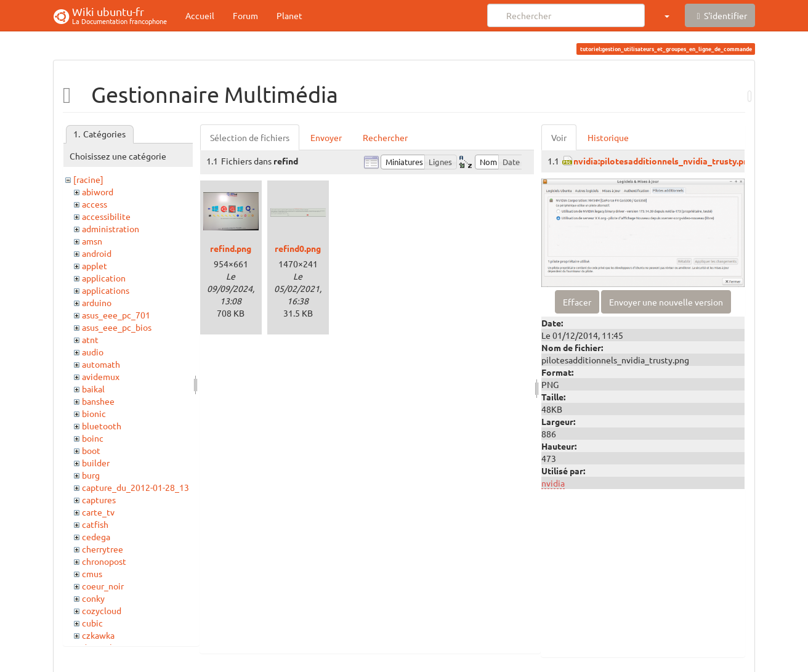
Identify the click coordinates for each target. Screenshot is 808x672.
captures (99, 500)
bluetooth (102, 426)
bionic (94, 413)
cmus (92, 573)
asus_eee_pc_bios (117, 327)
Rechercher (385, 137)
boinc (93, 438)
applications (106, 290)
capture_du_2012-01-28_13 (135, 487)
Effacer (577, 302)
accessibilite (106, 216)
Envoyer (326, 137)
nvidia (553, 483)
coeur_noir (103, 586)
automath (101, 364)
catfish (95, 524)
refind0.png (298, 248)
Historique (608, 137)
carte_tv (98, 512)
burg (91, 475)
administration (111, 229)
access (95, 204)
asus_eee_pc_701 (116, 315)
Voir (559, 137)
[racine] (88, 179)
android (97, 253)
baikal (93, 389)
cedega (96, 536)
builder (96, 463)
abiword (98, 192)
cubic (92, 623)
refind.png (231, 248)
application (104, 278)
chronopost (104, 561)
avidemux (101, 376)
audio (93, 352)
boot (91, 450)
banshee (98, 401)
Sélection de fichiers (250, 137)
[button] (666, 15)
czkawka (98, 635)
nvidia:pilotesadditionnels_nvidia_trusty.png (663, 161)
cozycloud (102, 610)
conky (93, 598)
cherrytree (103, 549)
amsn (92, 241)
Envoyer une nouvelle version (666, 302)
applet (95, 265)
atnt (90, 339)
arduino (97, 302)
